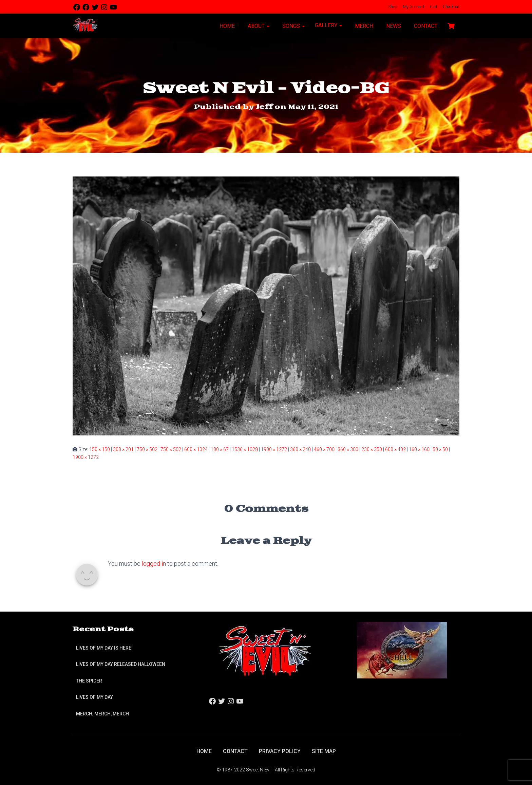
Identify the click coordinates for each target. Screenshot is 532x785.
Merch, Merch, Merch (102, 714)
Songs (293, 26)
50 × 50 (440, 449)
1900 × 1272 (274, 449)
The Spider (89, 681)
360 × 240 (300, 449)
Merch (363, 26)
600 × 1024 (196, 449)
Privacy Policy (280, 751)
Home (226, 26)
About (258, 26)
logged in (154, 564)
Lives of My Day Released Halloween (121, 664)
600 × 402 (395, 449)
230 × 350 (372, 449)
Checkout (451, 7)
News (393, 26)
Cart (433, 7)
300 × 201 (123, 449)
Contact (425, 26)
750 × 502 (147, 449)
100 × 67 (220, 449)
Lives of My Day (94, 697)
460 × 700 (324, 449)
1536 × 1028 (245, 449)
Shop (392, 7)
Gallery (328, 25)
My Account (413, 7)
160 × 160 (419, 449)
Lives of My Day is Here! (104, 648)
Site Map (324, 751)
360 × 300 (348, 449)
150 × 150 (100, 449)
